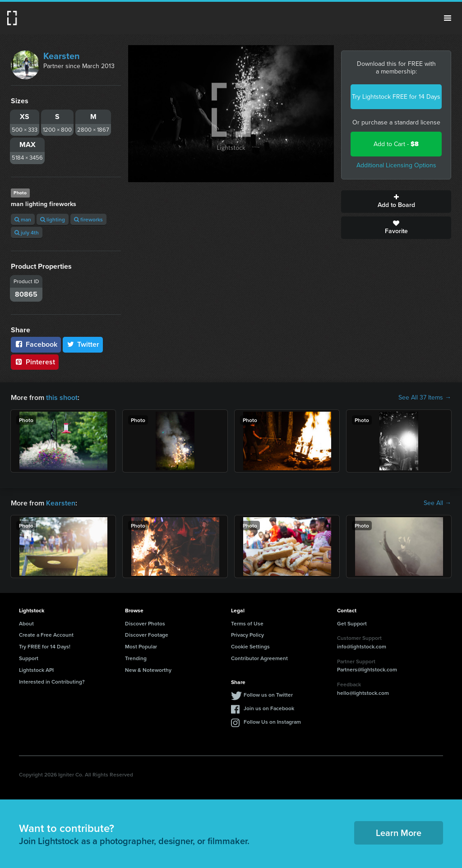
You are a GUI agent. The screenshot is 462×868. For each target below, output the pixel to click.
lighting (53, 219)
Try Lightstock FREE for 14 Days (396, 97)
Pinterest (35, 362)
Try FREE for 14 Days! (45, 646)
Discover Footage (147, 635)
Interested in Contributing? (52, 682)
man (23, 219)
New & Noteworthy (148, 670)
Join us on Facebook (269, 708)
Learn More (399, 833)
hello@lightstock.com (363, 693)
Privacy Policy (247, 635)
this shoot (62, 397)
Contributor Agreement (259, 658)
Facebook (36, 344)
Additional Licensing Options (396, 165)
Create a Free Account (46, 635)
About (26, 623)
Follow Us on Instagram (272, 722)
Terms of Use (247, 623)
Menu (448, 18)
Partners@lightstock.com (367, 669)
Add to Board (396, 202)
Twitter (83, 344)
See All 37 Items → (425, 398)
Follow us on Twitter (268, 695)
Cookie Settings (250, 646)
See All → (437, 503)
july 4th (27, 232)
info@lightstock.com (362, 646)
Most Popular (141, 646)
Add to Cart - (396, 144)
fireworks (88, 219)
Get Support (352, 623)
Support (29, 658)
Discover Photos (145, 623)
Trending (136, 658)
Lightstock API (36, 670)
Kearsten (62, 56)
